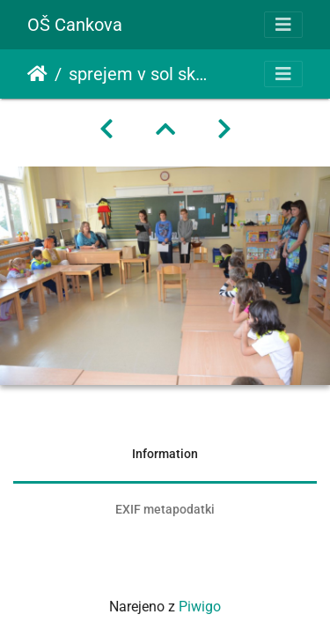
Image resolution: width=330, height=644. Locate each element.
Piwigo (200, 607)
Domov (37, 74)
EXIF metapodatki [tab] (165, 509)
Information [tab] (165, 454)
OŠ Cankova (75, 25)
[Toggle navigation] (283, 25)
